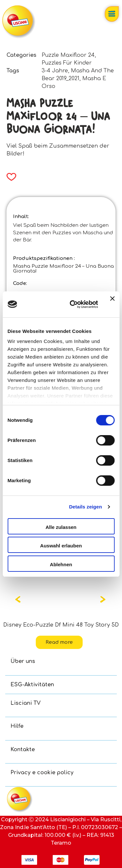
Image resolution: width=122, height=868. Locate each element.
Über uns (23, 661)
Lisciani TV (26, 703)
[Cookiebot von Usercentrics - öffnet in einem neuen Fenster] (73, 304)
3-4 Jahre (55, 71)
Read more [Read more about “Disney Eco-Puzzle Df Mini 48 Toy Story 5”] (59, 642)
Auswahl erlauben (61, 546)
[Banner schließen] (112, 304)
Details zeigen (85, 507)
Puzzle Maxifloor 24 (68, 55)
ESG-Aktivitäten (32, 685)
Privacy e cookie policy (42, 773)
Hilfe (17, 726)
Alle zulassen (61, 527)
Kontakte (23, 750)
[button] (9, 177)
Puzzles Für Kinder (67, 63)
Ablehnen (61, 564)
